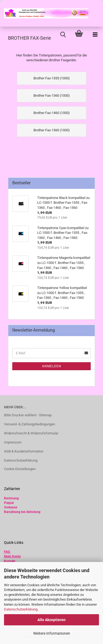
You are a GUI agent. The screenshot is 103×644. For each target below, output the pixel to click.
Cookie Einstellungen (20, 469)
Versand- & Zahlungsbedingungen (30, 424)
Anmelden (52, 366)
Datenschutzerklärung (21, 609)
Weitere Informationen (52, 633)
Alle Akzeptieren (51, 620)
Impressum (13, 442)
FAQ (7, 552)
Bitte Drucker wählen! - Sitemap (28, 415)
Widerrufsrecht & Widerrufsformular (31, 433)
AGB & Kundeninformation (24, 451)
